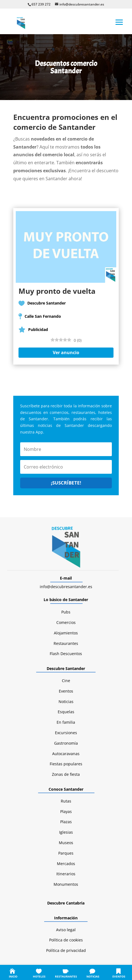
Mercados (66, 864)
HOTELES (39, 976)
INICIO (13, 976)
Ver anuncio (66, 352)
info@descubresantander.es (66, 587)
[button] (119, 22)
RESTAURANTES (66, 976)
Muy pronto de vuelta (57, 291)
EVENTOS (119, 976)
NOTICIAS (93, 976)
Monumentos (66, 884)
